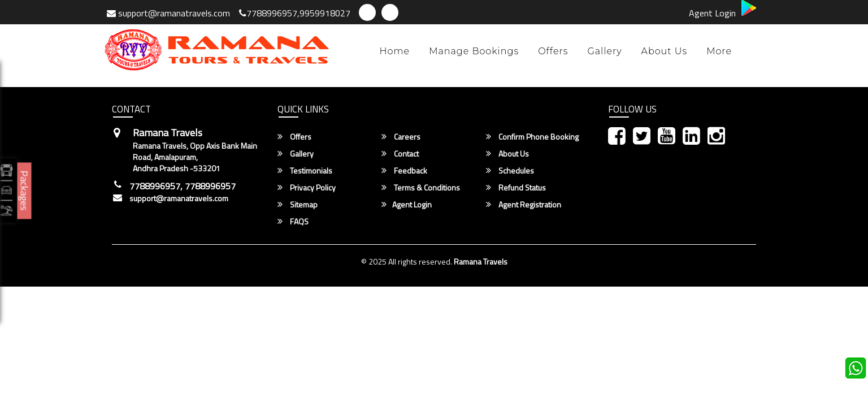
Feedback (404, 171)
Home (395, 51)
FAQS (293, 222)
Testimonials (305, 171)
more (719, 51)
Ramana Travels (481, 261)
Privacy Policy (307, 188)
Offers (553, 51)
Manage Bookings (474, 51)
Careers (401, 137)
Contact (400, 154)
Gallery (604, 51)
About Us (665, 51)
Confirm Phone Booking (532, 137)
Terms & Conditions (421, 188)
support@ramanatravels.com (168, 13)
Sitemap (298, 205)
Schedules (510, 171)
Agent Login (712, 13)
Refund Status (516, 188)
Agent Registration (524, 205)
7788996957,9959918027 (295, 13)
